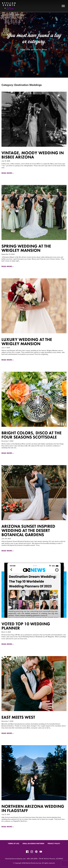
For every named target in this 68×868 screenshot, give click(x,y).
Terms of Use (13, 844)
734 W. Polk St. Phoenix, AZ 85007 (51, 859)
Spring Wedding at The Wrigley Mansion (26, 248)
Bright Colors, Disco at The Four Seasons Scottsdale (32, 435)
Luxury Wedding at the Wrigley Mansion (27, 342)
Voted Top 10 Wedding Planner (26, 626)
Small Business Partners (33, 844)
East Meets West (18, 717)
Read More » (7, 173)
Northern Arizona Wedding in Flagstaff (33, 808)
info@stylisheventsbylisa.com (15, 859)
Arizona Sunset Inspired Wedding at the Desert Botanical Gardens (28, 530)
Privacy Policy (54, 844)
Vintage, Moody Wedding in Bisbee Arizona (33, 155)
